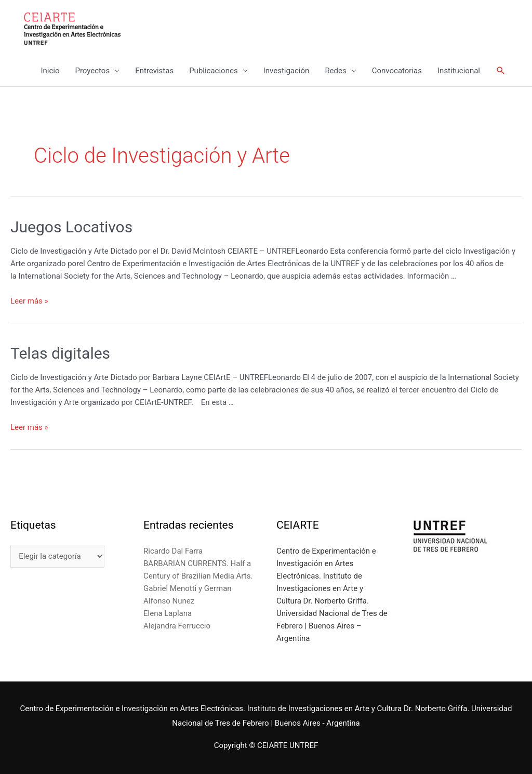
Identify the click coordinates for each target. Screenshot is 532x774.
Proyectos (92, 71)
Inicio (50, 71)
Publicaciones (214, 71)
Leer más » (29, 301)
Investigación (287, 71)
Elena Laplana (168, 613)
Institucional (459, 71)
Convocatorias (397, 71)
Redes (335, 71)
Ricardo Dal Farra (173, 551)
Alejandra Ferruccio (177, 626)
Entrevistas (154, 71)
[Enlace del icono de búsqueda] (501, 71)
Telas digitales (60, 353)
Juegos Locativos (71, 227)
